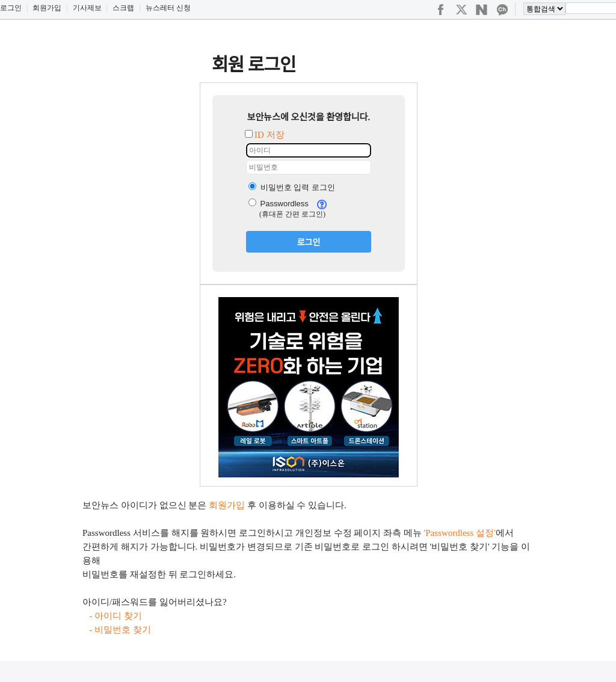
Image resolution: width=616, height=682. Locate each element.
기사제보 (87, 8)
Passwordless (279, 204)
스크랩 (123, 8)
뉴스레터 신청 (168, 8)
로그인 (11, 8)
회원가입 (47, 8)
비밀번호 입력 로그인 (292, 187)
